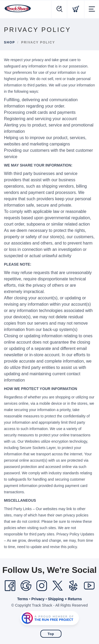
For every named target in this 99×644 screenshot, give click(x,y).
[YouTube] (89, 586)
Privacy (38, 599)
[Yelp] (73, 586)
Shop (10, 42)
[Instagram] (42, 586)
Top (51, 634)
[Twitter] (58, 586)
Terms (23, 599)
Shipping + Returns (65, 599)
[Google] (26, 586)
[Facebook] (10, 586)
